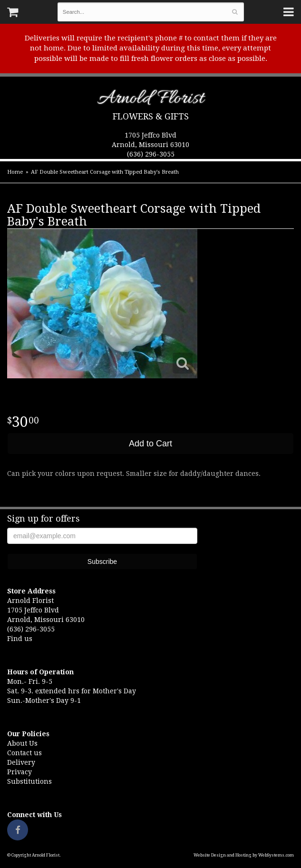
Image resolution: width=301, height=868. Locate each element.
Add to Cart (150, 444)
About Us (22, 743)
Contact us (24, 753)
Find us (20, 639)
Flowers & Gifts (151, 116)
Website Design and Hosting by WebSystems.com (244, 855)
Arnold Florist (150, 100)
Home (15, 172)
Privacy (19, 772)
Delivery (21, 762)
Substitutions (29, 781)
